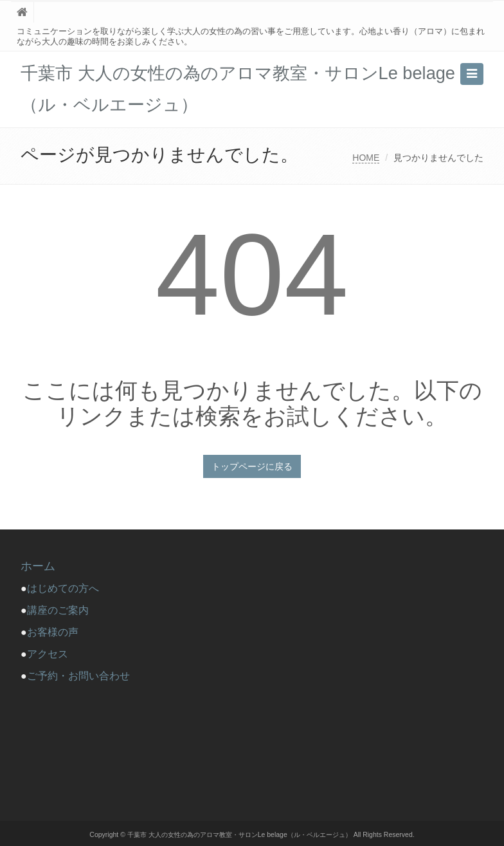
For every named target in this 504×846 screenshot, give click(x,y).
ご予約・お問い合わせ (78, 676)
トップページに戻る (252, 466)
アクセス (48, 654)
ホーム (38, 566)
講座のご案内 (58, 610)
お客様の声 (53, 632)
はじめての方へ (68, 588)
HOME (366, 158)
